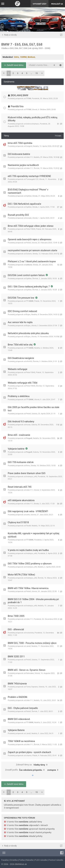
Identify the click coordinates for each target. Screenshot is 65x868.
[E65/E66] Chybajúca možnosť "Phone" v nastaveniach (28, 191)
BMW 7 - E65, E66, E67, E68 (22, 44)
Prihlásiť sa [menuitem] (57, 4)
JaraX (28, 646)
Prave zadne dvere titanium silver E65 (27, 473)
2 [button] (13, 73)
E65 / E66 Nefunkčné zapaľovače (24, 204)
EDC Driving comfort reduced (22, 311)
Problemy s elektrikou (19, 396)
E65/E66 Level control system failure (27, 275)
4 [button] (22, 73)
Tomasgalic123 (32, 179)
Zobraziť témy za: (33, 765)
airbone (29, 265)
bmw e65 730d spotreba (20, 143)
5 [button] (27, 73)
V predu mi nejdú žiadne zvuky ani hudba (28, 550)
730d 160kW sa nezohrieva (21, 741)
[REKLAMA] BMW (19, 95)
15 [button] (37, 73)
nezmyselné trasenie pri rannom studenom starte (32, 250)
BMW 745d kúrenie (17, 684)
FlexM (29, 526)
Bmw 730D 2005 (16, 616)
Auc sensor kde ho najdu (20, 322)
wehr (28, 515)
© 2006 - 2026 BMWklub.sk (14, 864)
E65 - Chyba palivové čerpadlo (23, 708)
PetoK (28, 243)
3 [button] (18, 73)
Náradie (30, 860)
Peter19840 (31, 229)
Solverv (29, 254)
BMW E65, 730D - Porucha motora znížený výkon (32, 643)
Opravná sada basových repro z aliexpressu (30, 239)
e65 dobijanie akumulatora (21, 500)
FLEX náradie (41, 860)
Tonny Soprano (32, 687)
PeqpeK (29, 438)
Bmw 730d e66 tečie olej (20, 345)
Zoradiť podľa (26, 770)
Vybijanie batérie (16, 449)
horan (28, 425)
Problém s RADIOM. (18, 697)
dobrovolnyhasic (33, 124)
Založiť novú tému (14, 65)
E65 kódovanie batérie (19, 154)
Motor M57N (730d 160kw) (21, 575)
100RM (23, 57)
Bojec (28, 315)
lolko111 (30, 157)
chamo (29, 756)
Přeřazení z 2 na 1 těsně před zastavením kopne (32, 261)
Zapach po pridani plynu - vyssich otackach (29, 752)
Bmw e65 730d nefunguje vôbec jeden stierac (31, 226)
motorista (30, 633)
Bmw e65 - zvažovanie (19, 435)
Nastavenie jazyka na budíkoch (23, 165)
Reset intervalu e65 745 (20, 487)
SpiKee (29, 196)
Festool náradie (56, 860)
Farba (22, 860)
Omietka (14, 860)
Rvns (28, 466)
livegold (29, 146)
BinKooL (32, 57)
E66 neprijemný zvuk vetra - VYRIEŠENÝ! (28, 511)
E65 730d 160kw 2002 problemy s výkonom (30, 564)
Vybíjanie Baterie (16, 730)
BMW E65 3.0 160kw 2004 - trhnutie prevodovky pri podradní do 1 (33, 601)
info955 (29, 361)
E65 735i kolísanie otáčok (21, 462)
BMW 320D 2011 (16, 657)
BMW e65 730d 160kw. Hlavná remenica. (28, 588)
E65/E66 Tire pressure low (21, 298)
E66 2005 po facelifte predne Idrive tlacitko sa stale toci (34, 409)
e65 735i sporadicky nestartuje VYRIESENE (29, 176)
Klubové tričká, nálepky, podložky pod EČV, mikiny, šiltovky (33, 119)
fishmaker (30, 673)
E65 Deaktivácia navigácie (21, 358)
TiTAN (29, 99)
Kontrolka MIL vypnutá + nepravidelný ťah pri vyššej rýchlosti (33, 535)
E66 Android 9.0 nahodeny (21, 422)
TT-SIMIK (30, 301)
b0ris (17, 57)
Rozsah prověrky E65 (18, 215)
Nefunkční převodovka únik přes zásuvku (28, 333)
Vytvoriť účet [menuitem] (40, 4)
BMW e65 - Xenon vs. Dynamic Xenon (27, 670)
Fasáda (5, 860)
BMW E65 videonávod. (19, 719)
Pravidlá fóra (17, 106)
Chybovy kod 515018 (18, 522)
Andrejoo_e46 (32, 477)
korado (29, 218)
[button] (4, 73)
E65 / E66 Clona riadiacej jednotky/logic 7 (29, 287)
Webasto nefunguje (18, 369)
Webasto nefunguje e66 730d (23, 383)
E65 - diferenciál (16, 629)
